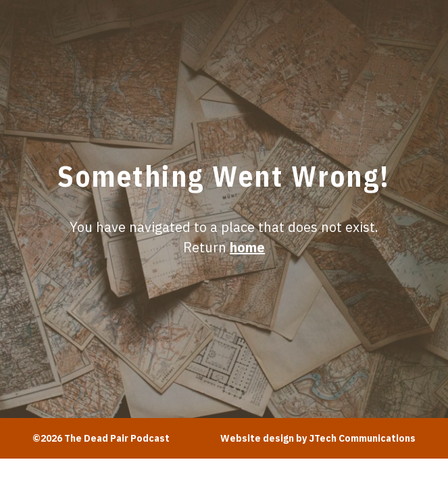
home (247, 247)
